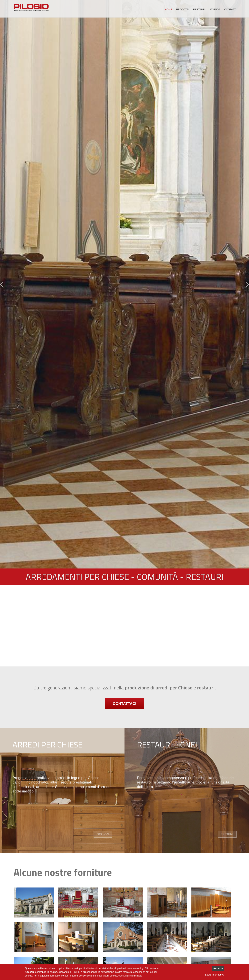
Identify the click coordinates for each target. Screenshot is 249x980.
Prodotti (183, 9)
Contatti (230, 9)
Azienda (215, 9)
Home (168, 9)
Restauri (199, 9)
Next (247, 285)
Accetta (218, 968)
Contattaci (124, 704)
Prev (2, 285)
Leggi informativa (215, 975)
